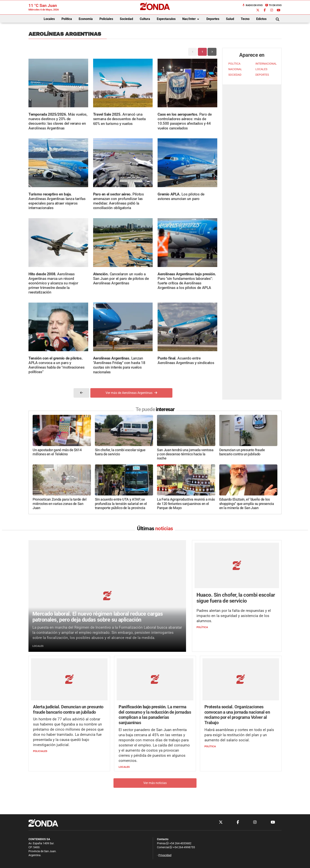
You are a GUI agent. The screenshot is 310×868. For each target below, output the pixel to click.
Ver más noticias (155, 783)
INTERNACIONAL (266, 64)
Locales (49, 19)
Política (67, 19)
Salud (230, 19)
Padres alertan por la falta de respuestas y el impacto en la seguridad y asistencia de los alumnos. (234, 616)
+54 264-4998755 (182, 847)
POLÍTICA (234, 64)
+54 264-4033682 (179, 843)
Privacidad (165, 855)
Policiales (106, 19)
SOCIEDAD (235, 75)
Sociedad (126, 19)
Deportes (213, 19)
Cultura (145, 19)
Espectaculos (166, 19)
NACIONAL (235, 69)
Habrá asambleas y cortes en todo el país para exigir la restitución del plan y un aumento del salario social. (239, 735)
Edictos (261, 19)
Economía (86, 19)
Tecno (245, 19)
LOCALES (261, 69)
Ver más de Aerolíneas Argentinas (131, 393)
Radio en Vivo (252, 5)
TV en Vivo (273, 5)
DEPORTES (262, 75)
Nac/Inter (191, 19)
